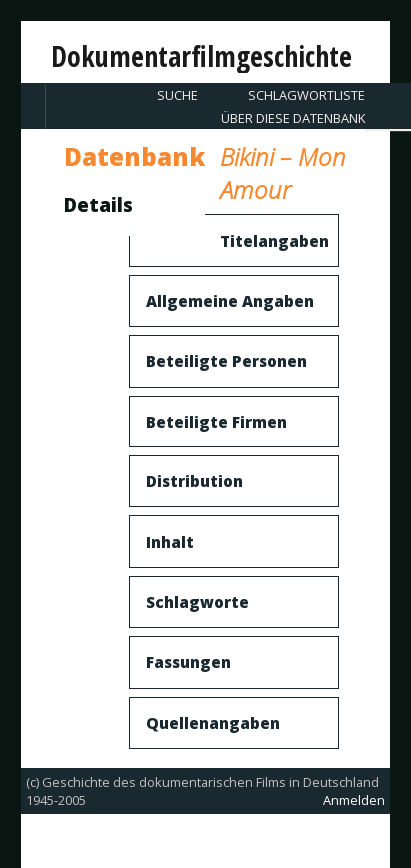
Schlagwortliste (306, 95)
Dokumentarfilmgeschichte (201, 56)
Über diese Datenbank (293, 118)
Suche (177, 95)
